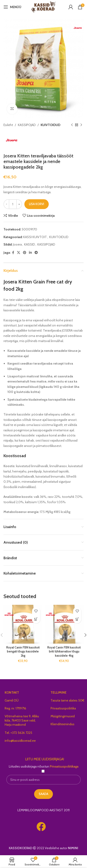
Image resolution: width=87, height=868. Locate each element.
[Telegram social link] (36, 252)
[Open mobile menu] (12, 7)
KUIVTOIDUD (50, 125)
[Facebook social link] (13, 252)
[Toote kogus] (13, 204)
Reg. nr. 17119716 (15, 708)
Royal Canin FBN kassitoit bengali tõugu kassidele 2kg (23, 652)
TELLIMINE (59, 692)
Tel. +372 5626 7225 (18, 733)
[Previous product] (72, 125)
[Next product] (81, 125)
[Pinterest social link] (25, 252)
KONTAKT (12, 692)
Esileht (8, 125)
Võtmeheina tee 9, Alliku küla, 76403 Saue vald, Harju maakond (22, 720)
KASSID (30, 244)
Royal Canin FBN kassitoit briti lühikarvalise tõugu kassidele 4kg (64, 652)
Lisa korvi (37, 204)
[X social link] (19, 252)
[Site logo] (43, 7)
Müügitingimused (63, 716)
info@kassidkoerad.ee (20, 741)
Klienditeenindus (63, 724)
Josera (17, 244)
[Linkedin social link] (30, 252)
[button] (36, 619)
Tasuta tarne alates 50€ (68, 700)
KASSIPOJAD (27, 125)
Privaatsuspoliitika (63, 708)
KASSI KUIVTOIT (35, 237)
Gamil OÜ (12, 700)
